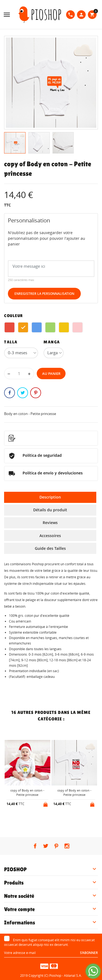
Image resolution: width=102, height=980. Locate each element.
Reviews (50, 523)
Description (50, 497)
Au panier (51, 374)
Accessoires (50, 536)
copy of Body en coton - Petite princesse (27, 792)
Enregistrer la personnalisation (44, 294)
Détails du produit (50, 510)
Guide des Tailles (50, 548)
